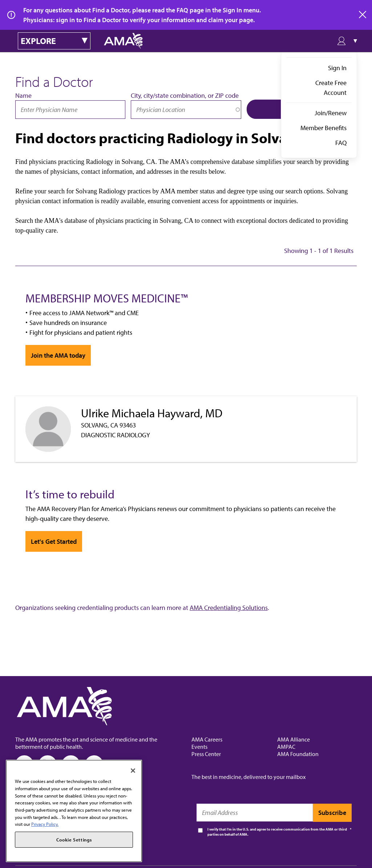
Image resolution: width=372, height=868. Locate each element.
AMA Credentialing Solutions (229, 608)
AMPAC (286, 747)
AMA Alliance (294, 739)
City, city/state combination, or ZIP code (185, 95)
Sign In (337, 68)
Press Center (206, 754)
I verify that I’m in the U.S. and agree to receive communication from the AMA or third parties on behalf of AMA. (277, 832)
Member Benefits (324, 128)
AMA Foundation (298, 754)
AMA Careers (207, 739)
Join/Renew (331, 113)
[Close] (133, 771)
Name (23, 95)
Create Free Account (331, 88)
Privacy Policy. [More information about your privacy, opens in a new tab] (45, 824)
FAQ (341, 143)
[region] (74, 811)
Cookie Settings (74, 840)
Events (199, 747)
